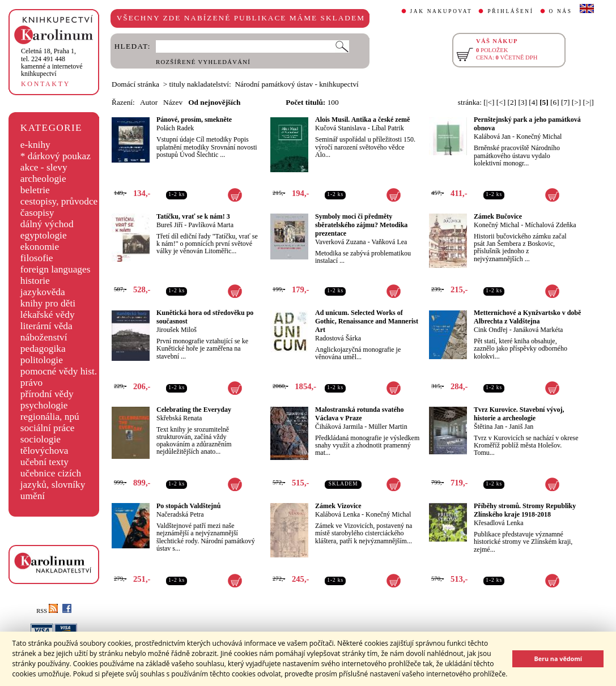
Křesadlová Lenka (499, 523)
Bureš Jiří (169, 225)
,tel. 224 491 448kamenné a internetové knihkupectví (52, 62)
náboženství (44, 337)
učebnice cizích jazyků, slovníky (53, 479)
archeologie (43, 179)
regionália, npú (50, 417)
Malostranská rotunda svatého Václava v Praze (359, 414)
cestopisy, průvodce (59, 201)
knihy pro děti (48, 303)
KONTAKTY (46, 84)
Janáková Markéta (538, 330)
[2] (512, 102)
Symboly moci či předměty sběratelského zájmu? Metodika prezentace (361, 225)
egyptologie (44, 235)
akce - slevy (44, 167)
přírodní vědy (47, 394)
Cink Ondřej (491, 330)
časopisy (37, 213)
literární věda (46, 326)
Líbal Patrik (388, 128)
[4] (533, 102)
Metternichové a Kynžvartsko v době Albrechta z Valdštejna (527, 317)
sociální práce (48, 428)
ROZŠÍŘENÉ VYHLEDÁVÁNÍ (203, 62)
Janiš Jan (521, 427)
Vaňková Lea (389, 242)
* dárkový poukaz (56, 156)
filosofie (37, 258)
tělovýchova (44, 451)
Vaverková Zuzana (341, 242)
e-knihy (35, 145)
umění (33, 496)
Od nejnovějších (214, 102)
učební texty (44, 462)
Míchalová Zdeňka (550, 225)
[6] (555, 102)
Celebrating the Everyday (194, 410)
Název (173, 102)
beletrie (35, 190)
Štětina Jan (488, 427)
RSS (47, 611)
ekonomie (40, 247)
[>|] (589, 102)
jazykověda (43, 292)
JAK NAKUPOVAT (441, 11)
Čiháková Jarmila (339, 427)
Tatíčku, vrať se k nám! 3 (193, 216)
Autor (149, 102)
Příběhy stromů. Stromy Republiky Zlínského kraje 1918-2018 (525, 510)
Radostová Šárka (338, 338)
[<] (501, 102)
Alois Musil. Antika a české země (362, 120)
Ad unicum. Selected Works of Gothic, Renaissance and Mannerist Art (367, 321)
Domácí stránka (135, 84)
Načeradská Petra (180, 514)
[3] (522, 102)
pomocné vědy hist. (59, 371)
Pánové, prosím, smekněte (194, 120)
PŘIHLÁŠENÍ (510, 11)
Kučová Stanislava (341, 128)
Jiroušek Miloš (177, 330)
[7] (566, 102)
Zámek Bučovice (498, 216)
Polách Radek (175, 128)
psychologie (44, 405)
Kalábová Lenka (337, 514)
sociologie (41, 439)
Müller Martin (388, 427)
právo (31, 383)
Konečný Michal (539, 137)
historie (35, 281)
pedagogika (43, 349)
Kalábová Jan (492, 137)
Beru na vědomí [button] (558, 659)
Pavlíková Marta (211, 225)
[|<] (489, 102)
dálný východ (47, 224)
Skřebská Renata (179, 418)
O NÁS (561, 11)
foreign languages (56, 269)
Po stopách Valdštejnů (188, 506)
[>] (576, 102)
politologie (42, 360)
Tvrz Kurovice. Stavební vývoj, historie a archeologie (519, 414)
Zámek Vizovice (338, 506)
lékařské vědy (48, 315)
